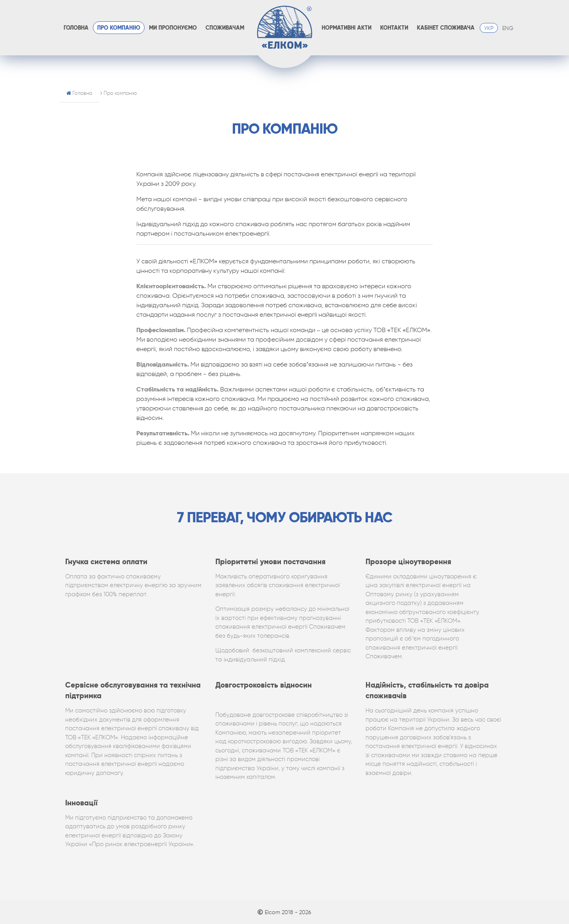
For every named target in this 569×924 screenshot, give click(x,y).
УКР (489, 28)
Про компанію (119, 28)
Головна (76, 28)
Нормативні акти (347, 28)
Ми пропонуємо (173, 28)
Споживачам (225, 28)
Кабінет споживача (446, 28)
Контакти (394, 28)
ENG (508, 28)
